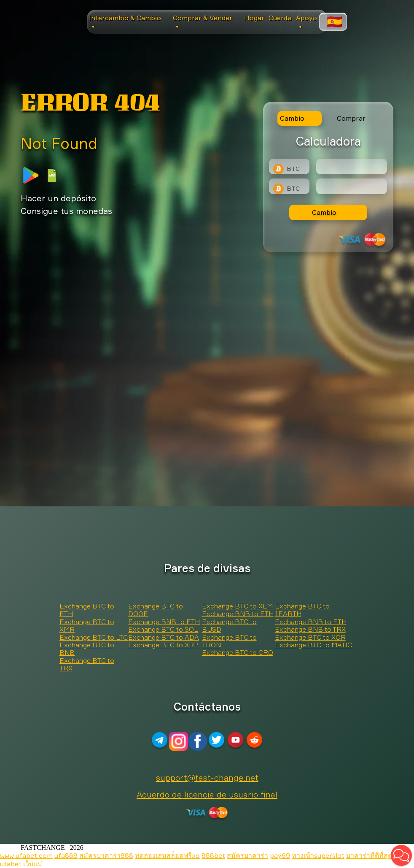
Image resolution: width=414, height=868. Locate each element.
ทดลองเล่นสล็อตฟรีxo (167, 855)
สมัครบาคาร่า (247, 855)
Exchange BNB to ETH (164, 622)
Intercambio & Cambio (125, 21)
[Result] (352, 186)
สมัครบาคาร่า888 (106, 855)
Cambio (324, 212)
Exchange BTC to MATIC (313, 645)
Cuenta (280, 18)
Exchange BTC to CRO (238, 652)
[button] (401, 855)
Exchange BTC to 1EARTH (302, 610)
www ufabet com (26, 855)
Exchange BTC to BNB (87, 649)
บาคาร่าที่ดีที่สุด (369, 855)
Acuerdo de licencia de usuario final (207, 794)
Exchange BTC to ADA (164, 637)
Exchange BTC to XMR (87, 625)
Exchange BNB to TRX (310, 629)
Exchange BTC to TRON (229, 641)
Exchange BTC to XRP (163, 645)
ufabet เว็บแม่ (21, 864)
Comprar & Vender (203, 21)
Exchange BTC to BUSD (229, 625)
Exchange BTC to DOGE (156, 610)
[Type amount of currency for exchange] (352, 166)
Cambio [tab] (292, 118)
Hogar (254, 18)
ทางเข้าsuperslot (318, 855)
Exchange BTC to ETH (87, 610)
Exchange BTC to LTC (94, 637)
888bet (213, 855)
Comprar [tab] (351, 118)
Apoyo (306, 21)
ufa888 (66, 855)
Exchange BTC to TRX (87, 664)
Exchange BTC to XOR (310, 637)
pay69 (280, 855)
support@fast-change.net (207, 777)
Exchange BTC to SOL (163, 629)
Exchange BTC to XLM (237, 606)
